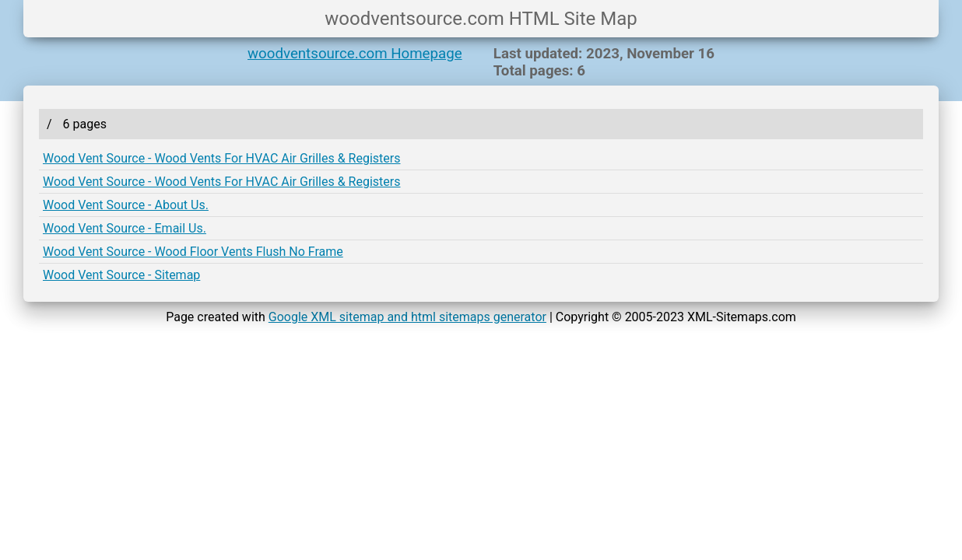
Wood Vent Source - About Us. (126, 205)
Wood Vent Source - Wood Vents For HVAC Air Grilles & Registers (221, 158)
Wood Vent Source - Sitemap (121, 275)
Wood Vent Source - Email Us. (125, 228)
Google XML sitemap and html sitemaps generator (407, 317)
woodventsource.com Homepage (355, 54)
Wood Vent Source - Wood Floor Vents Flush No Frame (193, 252)
